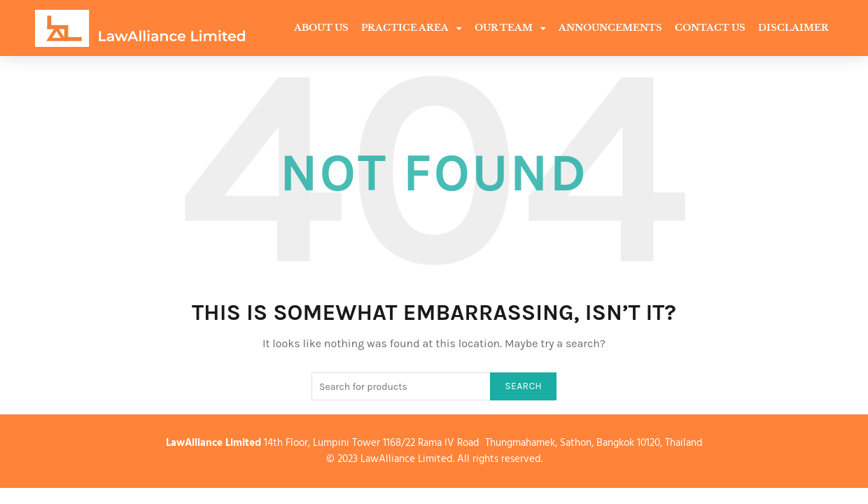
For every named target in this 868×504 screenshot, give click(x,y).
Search (523, 386)
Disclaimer (793, 28)
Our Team (510, 28)
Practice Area (412, 28)
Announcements (610, 28)
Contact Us (710, 28)
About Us (321, 28)
